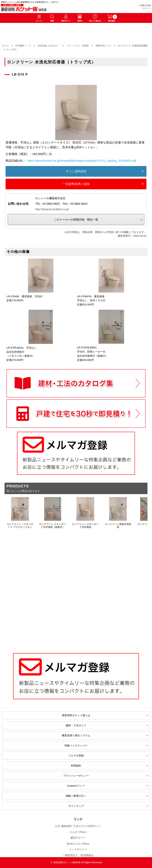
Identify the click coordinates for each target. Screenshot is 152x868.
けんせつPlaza (78, 832)
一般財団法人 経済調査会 (78, 855)
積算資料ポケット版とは (76, 715)
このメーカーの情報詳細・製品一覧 (76, 220)
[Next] (142, 513)
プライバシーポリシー (76, 776)
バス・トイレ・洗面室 (78, 46)
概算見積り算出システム (76, 735)
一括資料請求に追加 (76, 184)
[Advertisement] (76, 616)
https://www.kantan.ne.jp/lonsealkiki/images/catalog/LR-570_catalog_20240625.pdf (82, 161)
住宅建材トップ (23, 46)
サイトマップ (76, 806)
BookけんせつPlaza (78, 844)
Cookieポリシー (76, 786)
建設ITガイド (78, 838)
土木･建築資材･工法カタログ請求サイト (78, 826)
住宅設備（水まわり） (49, 46)
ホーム (5, 46)
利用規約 (76, 766)
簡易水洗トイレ (103, 46)
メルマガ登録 (76, 756)
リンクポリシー (78, 849)
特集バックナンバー (76, 746)
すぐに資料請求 (76, 171)
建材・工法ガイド (76, 725)
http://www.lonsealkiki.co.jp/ (52, 209)
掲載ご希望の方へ (76, 796)
